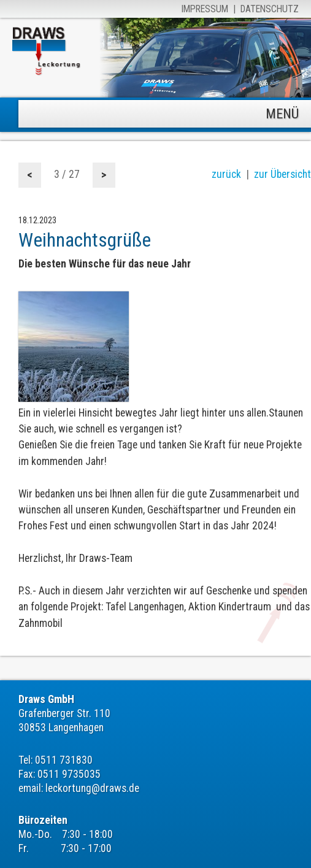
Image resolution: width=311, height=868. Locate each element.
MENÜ (282, 114)
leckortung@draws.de (92, 788)
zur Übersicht (282, 174)
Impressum (205, 9)
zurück (226, 174)
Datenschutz (270, 9)
